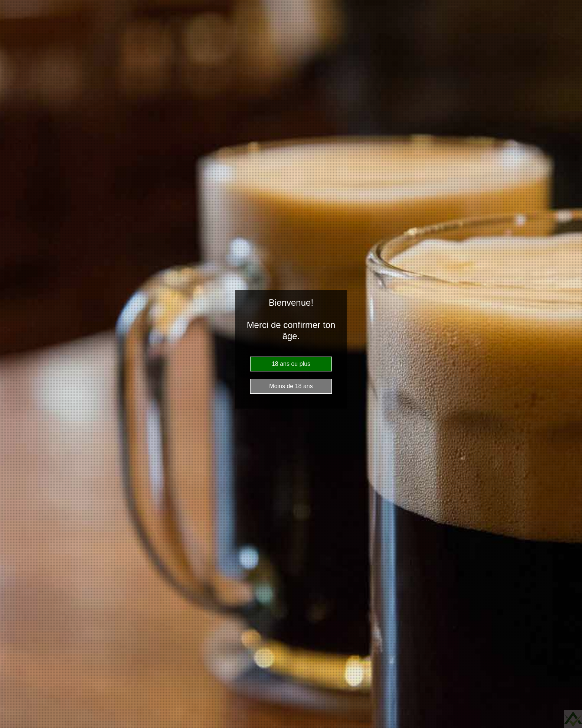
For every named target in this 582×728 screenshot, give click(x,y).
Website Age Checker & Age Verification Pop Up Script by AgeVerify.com (573, 719)
